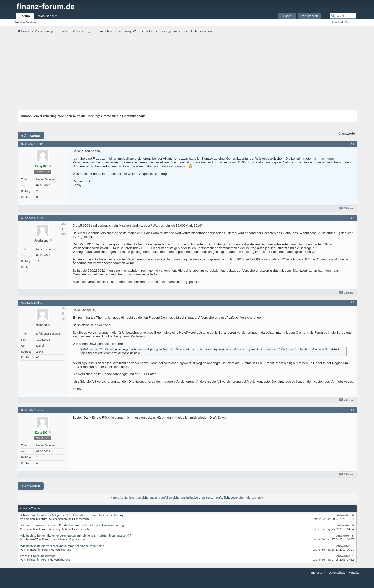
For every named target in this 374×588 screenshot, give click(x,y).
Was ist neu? (48, 16)
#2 (352, 218)
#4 (352, 410)
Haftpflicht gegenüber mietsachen (239, 497)
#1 (352, 144)
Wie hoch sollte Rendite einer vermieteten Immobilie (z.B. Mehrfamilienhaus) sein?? (76, 536)
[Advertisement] (187, 72)
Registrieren (309, 16)
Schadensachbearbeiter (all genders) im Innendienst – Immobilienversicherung (72, 515)
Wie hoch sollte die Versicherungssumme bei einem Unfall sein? (62, 546)
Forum (25, 16)
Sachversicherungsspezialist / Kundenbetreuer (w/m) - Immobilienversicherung (72, 525)
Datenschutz (337, 572)
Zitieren (346, 208)
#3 (352, 302)
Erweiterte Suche (343, 22)
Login (287, 16)
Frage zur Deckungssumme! (38, 556)
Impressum (318, 572)
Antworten (31, 135)
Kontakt (354, 572)
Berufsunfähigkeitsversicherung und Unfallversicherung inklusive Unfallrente (163, 497)
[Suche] (343, 16)
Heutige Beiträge (26, 22)
